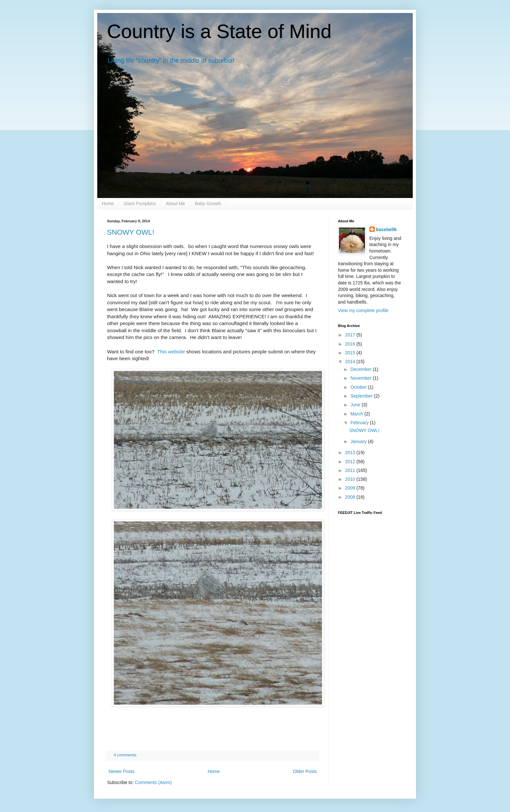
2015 (351, 353)
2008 (351, 497)
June (356, 405)
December (361, 369)
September (362, 396)
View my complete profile (363, 310)
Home (108, 203)
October (359, 387)
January (359, 441)
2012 (351, 462)
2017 (351, 335)
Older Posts (305, 771)
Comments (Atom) (154, 782)
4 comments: (126, 755)
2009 (351, 488)
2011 (351, 470)
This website (171, 352)
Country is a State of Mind (219, 31)
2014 (351, 361)
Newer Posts (121, 771)
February (360, 423)
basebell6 (386, 229)
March (357, 414)
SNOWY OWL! (131, 232)
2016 (351, 344)
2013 (351, 452)
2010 (351, 479)
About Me (175, 203)
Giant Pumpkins (140, 203)
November (361, 378)
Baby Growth (208, 203)
